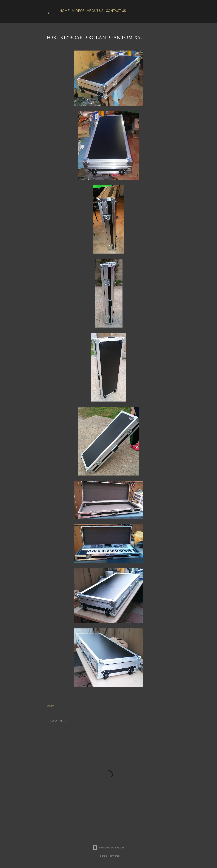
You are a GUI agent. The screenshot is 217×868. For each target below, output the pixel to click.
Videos (78, 11)
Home (65, 11)
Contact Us (116, 11)
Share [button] (50, 706)
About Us (95, 11)
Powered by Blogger (108, 848)
